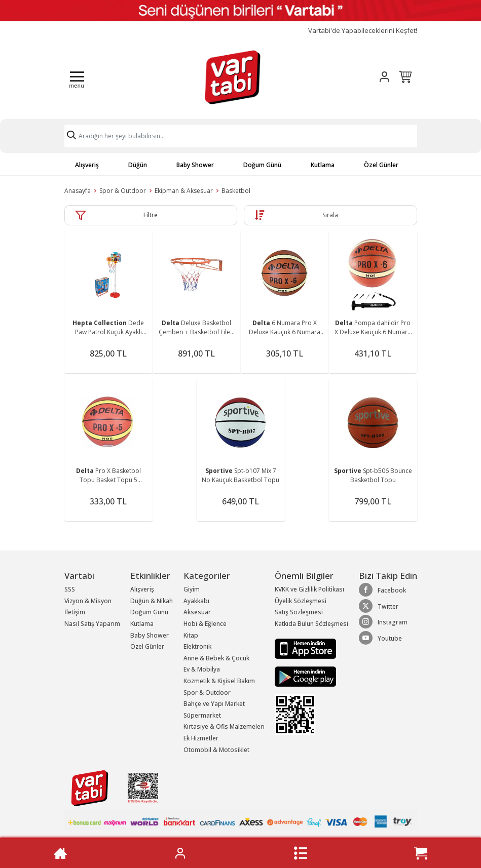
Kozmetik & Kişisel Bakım (219, 681)
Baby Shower (195, 165)
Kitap (191, 635)
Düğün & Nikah (152, 601)
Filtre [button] (151, 215)
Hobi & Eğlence (205, 624)
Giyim (192, 589)
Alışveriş (87, 165)
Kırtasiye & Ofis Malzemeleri (224, 726)
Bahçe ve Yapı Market (214, 704)
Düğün (138, 165)
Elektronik (197, 646)
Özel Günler (381, 165)
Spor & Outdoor (123, 191)
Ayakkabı (196, 601)
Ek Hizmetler (201, 738)
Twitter (379, 606)
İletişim (75, 612)
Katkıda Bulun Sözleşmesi (311, 624)
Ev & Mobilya (202, 669)
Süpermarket (202, 715)
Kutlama (323, 165)
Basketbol (236, 191)
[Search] (241, 136)
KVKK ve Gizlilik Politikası (309, 589)
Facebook (382, 590)
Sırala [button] (330, 215)
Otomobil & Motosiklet (216, 750)
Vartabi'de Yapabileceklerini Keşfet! (363, 31)
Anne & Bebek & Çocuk (216, 658)
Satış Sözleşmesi (299, 612)
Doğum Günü (262, 165)
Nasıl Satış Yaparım (92, 624)
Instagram (383, 622)
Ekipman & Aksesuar (184, 191)
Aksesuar (197, 612)
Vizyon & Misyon (88, 601)
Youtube (380, 638)
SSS (70, 589)
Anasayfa (78, 191)
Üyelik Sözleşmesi (301, 601)
